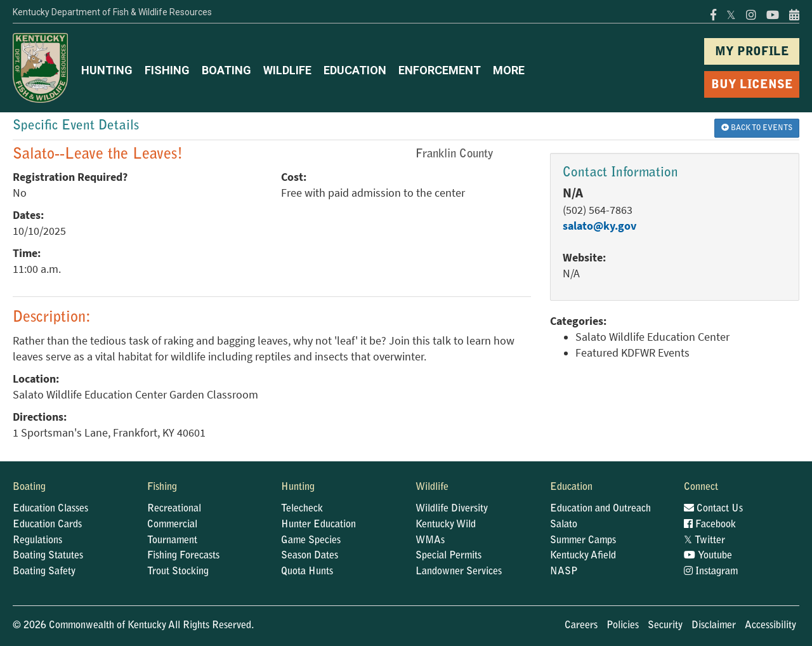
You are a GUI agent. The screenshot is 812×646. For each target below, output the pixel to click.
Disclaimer (714, 626)
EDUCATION (355, 70)
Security (665, 626)
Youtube (708, 556)
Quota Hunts (307, 572)
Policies (623, 626)
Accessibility (770, 626)
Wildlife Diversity (452, 509)
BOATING (226, 70)
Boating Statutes (48, 556)
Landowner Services (459, 572)
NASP (564, 572)
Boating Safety (44, 572)
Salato (564, 525)
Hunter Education (318, 525)
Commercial (172, 525)
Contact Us (713, 509)
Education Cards (47, 525)
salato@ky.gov (599, 226)
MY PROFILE (752, 52)
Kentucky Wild (446, 525)
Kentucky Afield (583, 556)
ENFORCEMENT (440, 70)
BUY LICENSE (752, 85)
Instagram (711, 572)
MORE (509, 70)
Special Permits (449, 556)
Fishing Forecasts (183, 556)
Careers (581, 626)
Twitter (704, 541)
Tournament (172, 541)
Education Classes (50, 509)
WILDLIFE (287, 70)
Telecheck (302, 509)
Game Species (311, 541)
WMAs (430, 541)
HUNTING (107, 70)
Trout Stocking (178, 572)
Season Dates (310, 556)
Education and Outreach (600, 509)
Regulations (37, 541)
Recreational (174, 509)
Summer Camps (583, 541)
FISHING (167, 70)
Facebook (710, 525)
